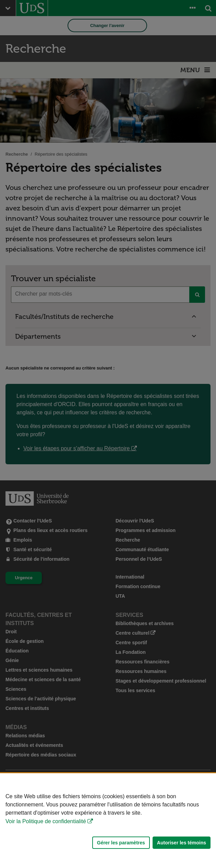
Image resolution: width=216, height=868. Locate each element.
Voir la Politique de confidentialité (46, 821)
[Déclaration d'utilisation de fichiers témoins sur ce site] (108, 821)
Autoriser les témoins (182, 843)
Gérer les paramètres (121, 843)
